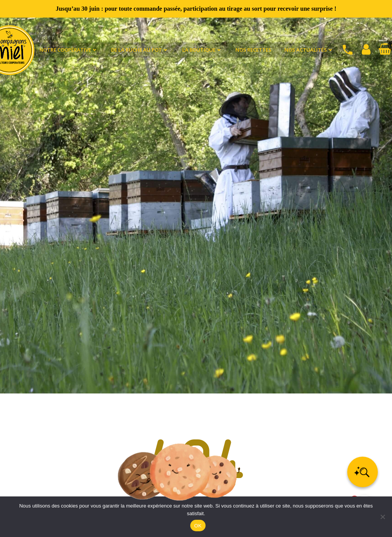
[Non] (382, 517)
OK (198, 526)
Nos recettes (253, 50)
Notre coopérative (69, 50)
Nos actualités (309, 50)
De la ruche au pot (140, 50)
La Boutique (202, 50)
